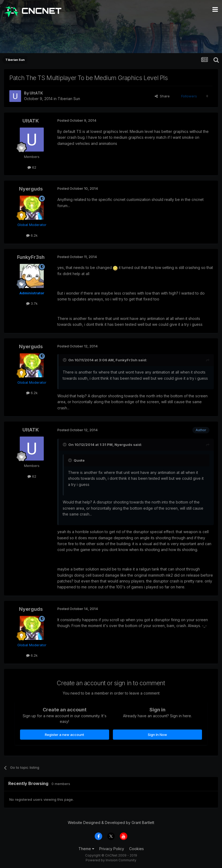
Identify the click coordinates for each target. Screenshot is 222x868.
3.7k (32, 303)
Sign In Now (157, 735)
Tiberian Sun (69, 99)
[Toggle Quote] (65, 360)
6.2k (32, 235)
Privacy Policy (112, 849)
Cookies (136, 849)
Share (162, 96)
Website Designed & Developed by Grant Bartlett (111, 823)
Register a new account (64, 735)
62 (32, 167)
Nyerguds (31, 189)
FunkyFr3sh (31, 257)
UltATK (36, 93)
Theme (86, 849)
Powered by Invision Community (111, 860)
